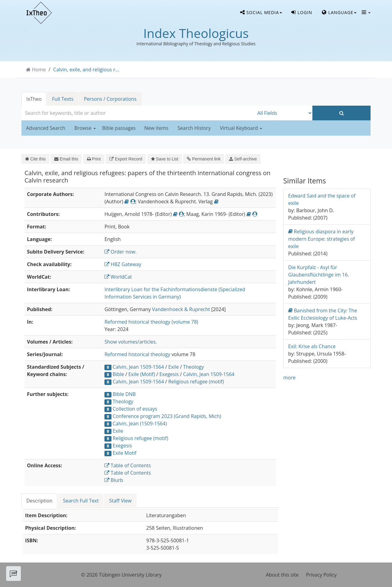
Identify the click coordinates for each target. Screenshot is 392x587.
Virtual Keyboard (241, 128)
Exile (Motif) (142, 374)
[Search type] (283, 113)
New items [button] (156, 128)
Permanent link (204, 159)
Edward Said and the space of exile (322, 199)
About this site (282, 575)
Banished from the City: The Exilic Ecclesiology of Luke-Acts (323, 314)
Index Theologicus (196, 33)
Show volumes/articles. (131, 342)
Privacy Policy (321, 575)
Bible (118, 374)
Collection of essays (135, 409)
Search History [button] (194, 128)
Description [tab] (39, 501)
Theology (194, 367)
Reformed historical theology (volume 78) (151, 322)
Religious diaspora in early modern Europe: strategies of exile (322, 239)
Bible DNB (124, 394)
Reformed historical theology (137, 354)
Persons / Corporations (110, 99)
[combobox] (138, 113)
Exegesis (169, 374)
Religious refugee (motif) (196, 382)
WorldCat (118, 277)
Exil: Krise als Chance (312, 346)
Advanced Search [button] (46, 128)
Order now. (121, 252)
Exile (174, 367)
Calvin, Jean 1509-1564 (138, 367)
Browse (85, 128)
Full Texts (63, 99)
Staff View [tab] (120, 501)
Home (39, 70)
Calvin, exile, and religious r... (86, 70)
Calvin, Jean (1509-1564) (140, 423)
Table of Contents (128, 465)
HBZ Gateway (123, 264)
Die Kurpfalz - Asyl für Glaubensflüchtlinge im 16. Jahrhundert (318, 275)
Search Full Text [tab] (81, 501)
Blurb (114, 480)
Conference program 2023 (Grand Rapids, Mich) (167, 416)
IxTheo (34, 99)
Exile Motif (125, 453)
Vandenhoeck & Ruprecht (181, 309)
